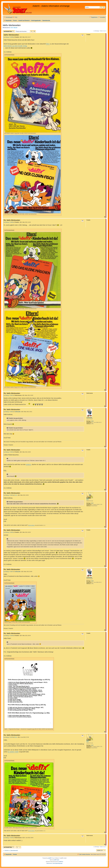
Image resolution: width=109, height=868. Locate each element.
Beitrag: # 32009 (8, 222)
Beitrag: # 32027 (8, 572)
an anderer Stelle (13, 752)
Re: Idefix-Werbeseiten (12, 220)
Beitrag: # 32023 (8, 495)
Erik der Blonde (31, 525)
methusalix (89, 417)
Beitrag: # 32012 (8, 395)
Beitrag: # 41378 (8, 737)
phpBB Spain (56, 860)
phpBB (49, 858)
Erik (12, 28)
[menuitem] (15, 17)
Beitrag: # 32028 (8, 636)
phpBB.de (61, 862)
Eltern (48, 44)
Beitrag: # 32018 (8, 452)
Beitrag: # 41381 (8, 838)
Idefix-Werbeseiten (12, 25)
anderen (28, 464)
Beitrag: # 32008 (8, 37)
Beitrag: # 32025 (8, 532)
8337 (92, 503)
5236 (92, 421)
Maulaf (15, 28)
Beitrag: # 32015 (8, 412)
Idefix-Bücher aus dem (15, 46)
